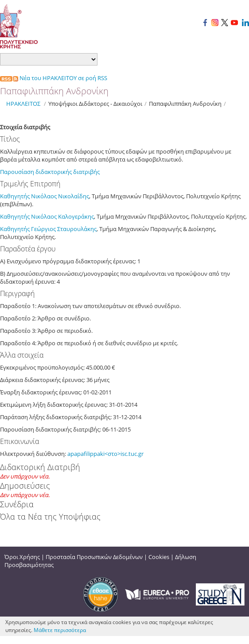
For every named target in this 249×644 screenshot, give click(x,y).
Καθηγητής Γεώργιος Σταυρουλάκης (48, 229)
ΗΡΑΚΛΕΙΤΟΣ (23, 104)
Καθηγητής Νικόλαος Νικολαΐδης (45, 196)
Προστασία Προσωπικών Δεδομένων (94, 557)
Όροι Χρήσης (22, 557)
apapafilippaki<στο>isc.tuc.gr (105, 454)
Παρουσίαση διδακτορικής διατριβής (51, 172)
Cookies (159, 557)
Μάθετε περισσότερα (60, 630)
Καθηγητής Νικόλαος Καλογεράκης (47, 216)
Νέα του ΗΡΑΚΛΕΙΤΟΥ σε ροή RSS (54, 78)
